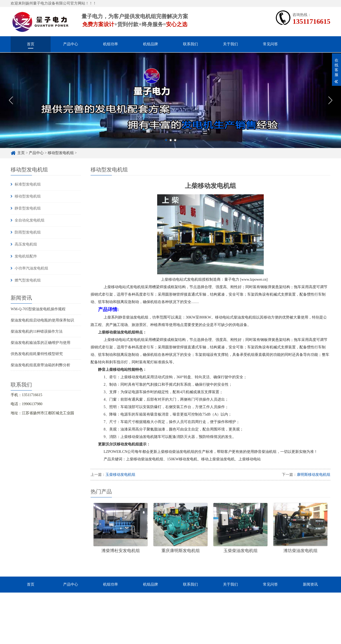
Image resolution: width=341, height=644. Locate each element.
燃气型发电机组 (28, 280)
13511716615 (311, 21)
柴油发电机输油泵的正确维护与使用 (40, 343)
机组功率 (111, 44)
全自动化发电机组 (30, 220)
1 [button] (166, 145)
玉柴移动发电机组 (120, 475)
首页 (31, 44)
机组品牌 (151, 44)
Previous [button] (11, 106)
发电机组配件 (26, 256)
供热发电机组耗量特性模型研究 (37, 354)
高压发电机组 (26, 244)
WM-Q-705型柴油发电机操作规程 (38, 309)
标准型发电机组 (28, 184)
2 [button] (171, 145)
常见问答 (270, 44)
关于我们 (230, 44)
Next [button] (330, 106)
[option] (170, 106)
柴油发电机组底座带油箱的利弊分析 (40, 365)
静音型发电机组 (28, 208)
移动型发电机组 (28, 196)
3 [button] (175, 145)
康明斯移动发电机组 (314, 475)
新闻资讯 (310, 584)
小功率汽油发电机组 (31, 268)
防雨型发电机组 (28, 232)
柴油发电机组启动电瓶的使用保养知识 (42, 320)
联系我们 (190, 44)
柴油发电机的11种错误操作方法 (37, 331)
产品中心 (71, 44)
